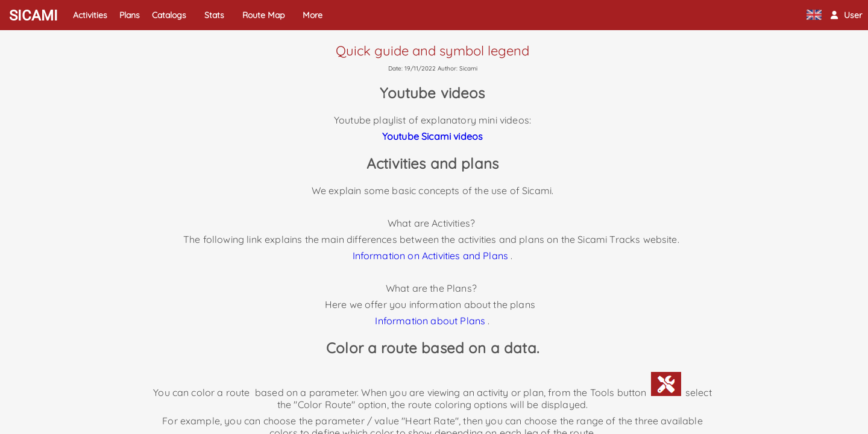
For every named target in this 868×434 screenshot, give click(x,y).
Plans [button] (130, 15)
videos (467, 136)
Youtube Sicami (417, 136)
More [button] (313, 15)
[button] (846, 15)
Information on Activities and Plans (431, 256)
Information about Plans (430, 321)
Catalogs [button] (169, 15)
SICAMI (33, 16)
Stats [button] (214, 15)
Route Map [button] (263, 15)
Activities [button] (90, 15)
